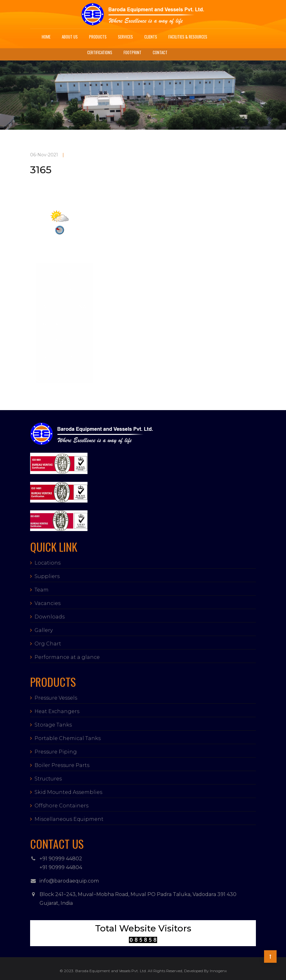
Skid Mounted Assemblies (68, 792)
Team (42, 590)
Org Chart (48, 644)
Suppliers (47, 576)
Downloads (50, 617)
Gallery (44, 630)
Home (46, 37)
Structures (48, 779)
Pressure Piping (56, 752)
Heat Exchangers (57, 711)
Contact (160, 52)
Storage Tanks (53, 725)
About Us (70, 37)
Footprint (132, 52)
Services (125, 37)
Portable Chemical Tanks (68, 738)
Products (98, 37)
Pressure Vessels (56, 698)
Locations (48, 563)
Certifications (100, 52)
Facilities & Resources (188, 37)
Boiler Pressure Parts (62, 765)
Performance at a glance (67, 657)
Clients (151, 37)
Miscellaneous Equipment (69, 819)
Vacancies (48, 603)
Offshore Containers (61, 806)
